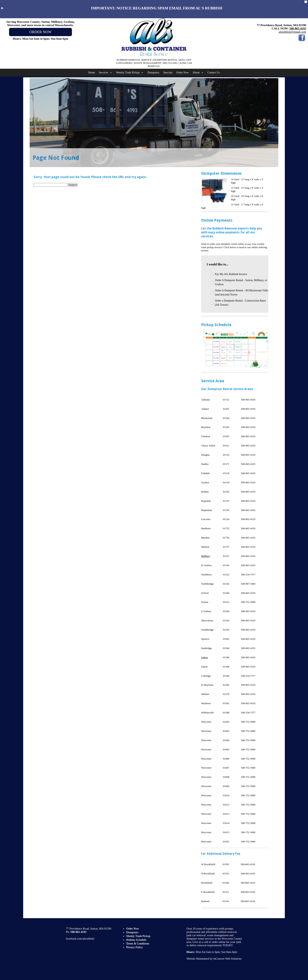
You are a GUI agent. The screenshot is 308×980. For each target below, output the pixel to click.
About (198, 73)
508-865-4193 (298, 28)
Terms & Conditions (138, 943)
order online (219, 942)
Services (106, 73)
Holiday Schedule (136, 940)
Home (92, 73)
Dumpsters (153, 73)
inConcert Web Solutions (227, 959)
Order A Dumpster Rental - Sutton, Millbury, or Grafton (241, 282)
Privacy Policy (134, 947)
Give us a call (200, 942)
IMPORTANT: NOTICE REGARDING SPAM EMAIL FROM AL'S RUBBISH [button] (111, 8)
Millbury (206, 556)
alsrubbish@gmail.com (292, 32)
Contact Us (214, 73)
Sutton (204, 657)
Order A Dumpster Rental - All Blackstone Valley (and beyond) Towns (242, 293)
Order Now (183, 73)
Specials (168, 73)
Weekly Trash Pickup (130, 73)
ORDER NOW (40, 32)
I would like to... (217, 264)
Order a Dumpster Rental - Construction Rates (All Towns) (240, 303)
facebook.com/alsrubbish (80, 939)
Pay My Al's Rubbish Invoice (231, 274)
